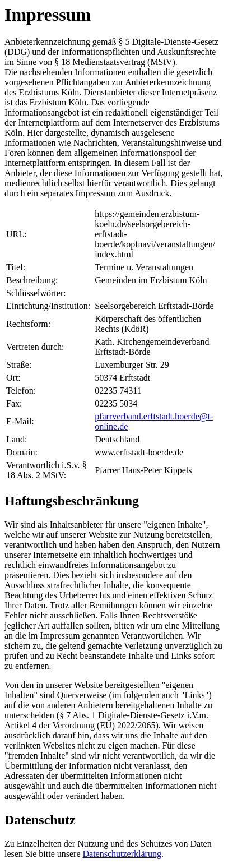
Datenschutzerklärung (122, 854)
